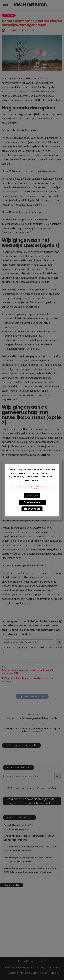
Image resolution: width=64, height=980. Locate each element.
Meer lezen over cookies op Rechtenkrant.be (32, 487)
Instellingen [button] (32, 496)
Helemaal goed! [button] (32, 509)
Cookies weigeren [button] (32, 502)
